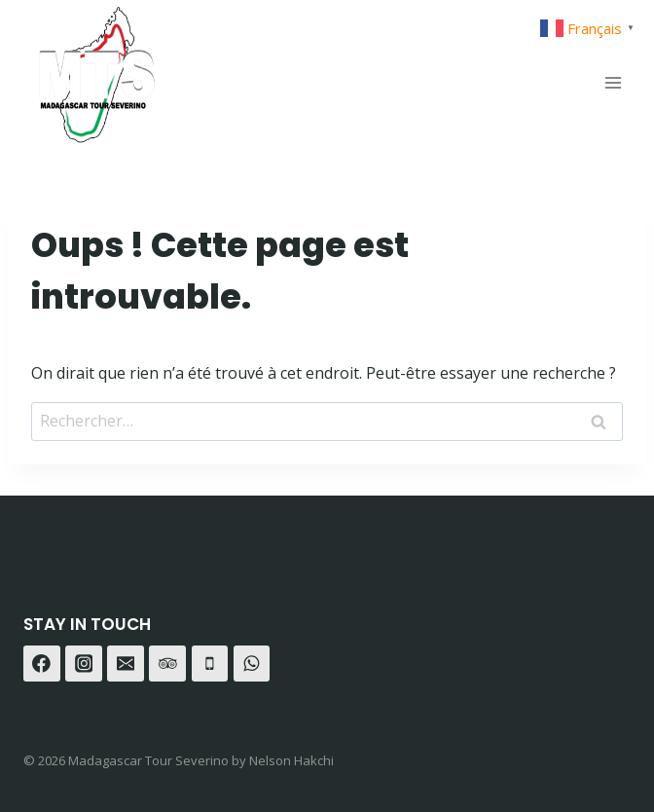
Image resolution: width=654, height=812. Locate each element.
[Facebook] (42, 664)
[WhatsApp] (252, 664)
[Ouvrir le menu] (613, 82)
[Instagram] (84, 664)
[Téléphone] (210, 664)
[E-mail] (126, 664)
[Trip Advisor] (167, 664)
